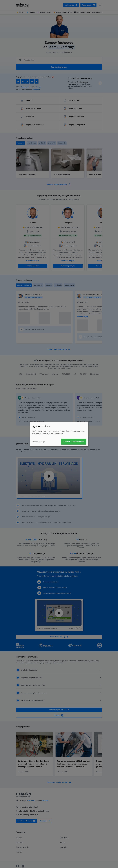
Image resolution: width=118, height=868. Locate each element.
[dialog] (59, 434)
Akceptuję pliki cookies (74, 442)
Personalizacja (39, 442)
